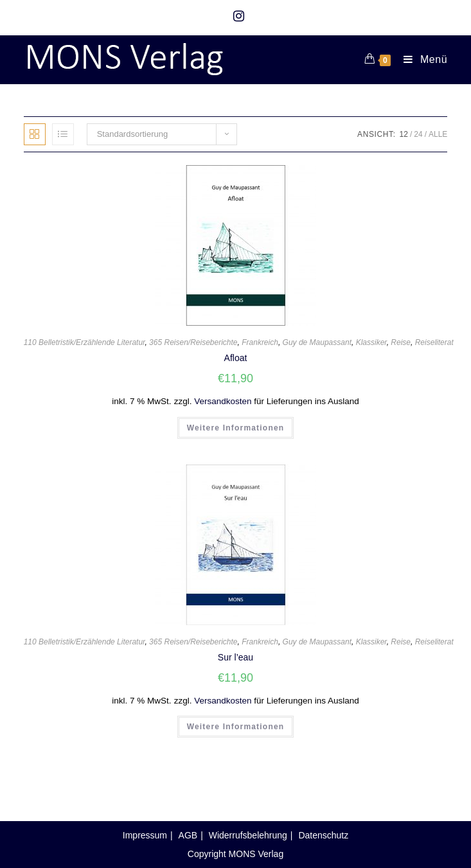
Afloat (236, 358)
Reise (401, 342)
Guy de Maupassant (317, 342)
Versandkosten (223, 401)
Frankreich (260, 342)
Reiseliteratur (438, 342)
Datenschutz (323, 835)
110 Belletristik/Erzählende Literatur (84, 342)
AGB (188, 835)
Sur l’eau (235, 657)
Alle (438, 134)
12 (404, 134)
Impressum (145, 835)
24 (418, 134)
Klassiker (371, 342)
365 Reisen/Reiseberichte (193, 342)
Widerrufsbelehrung (248, 835)
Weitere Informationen (236, 428)
